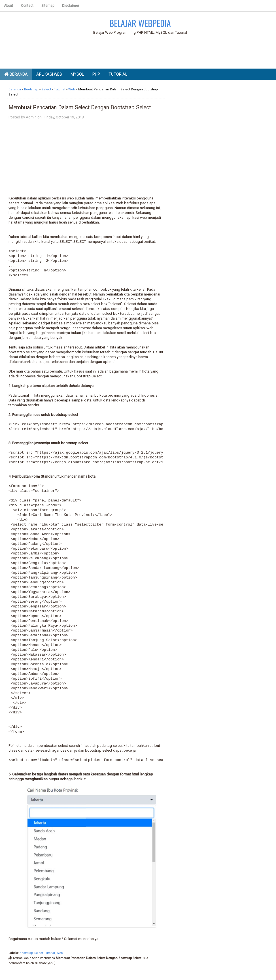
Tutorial (118, 74)
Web (60, 953)
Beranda (16, 74)
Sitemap (48, 6)
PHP (96, 74)
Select (39, 953)
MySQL (77, 74)
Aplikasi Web (49, 74)
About (9, 6)
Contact (27, 6)
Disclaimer (71, 6)
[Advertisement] (140, 53)
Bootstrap (26, 953)
